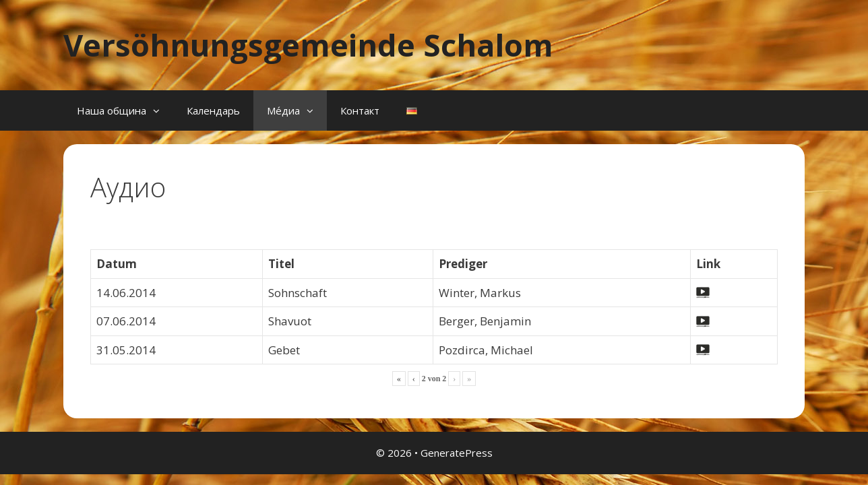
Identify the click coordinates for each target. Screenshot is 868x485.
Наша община (125, 110)
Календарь (213, 110)
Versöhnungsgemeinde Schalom (308, 45)
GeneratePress (457, 453)
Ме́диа (297, 110)
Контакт (360, 110)
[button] (160, 110)
